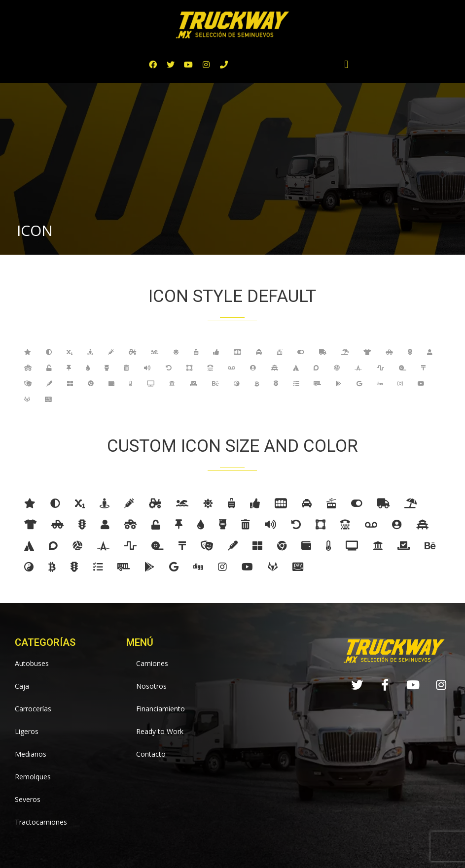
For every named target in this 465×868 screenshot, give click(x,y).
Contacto (151, 754)
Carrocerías (33, 709)
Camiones (152, 663)
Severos (28, 799)
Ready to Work (160, 731)
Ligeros (27, 731)
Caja (22, 686)
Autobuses (32, 663)
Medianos (31, 754)
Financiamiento (161, 709)
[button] (346, 65)
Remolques (33, 777)
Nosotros (151, 686)
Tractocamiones (41, 822)
